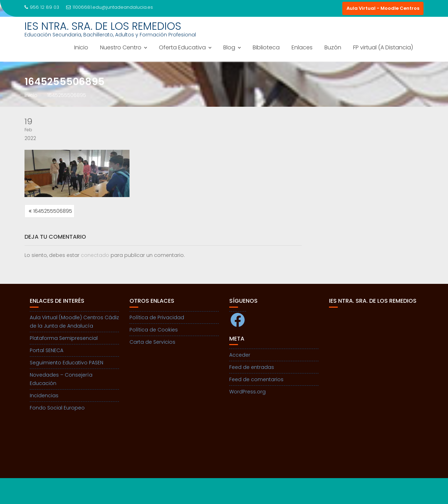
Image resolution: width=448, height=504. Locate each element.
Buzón (333, 47)
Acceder (240, 355)
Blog (229, 47)
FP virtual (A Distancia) (383, 47)
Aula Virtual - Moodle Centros (383, 8)
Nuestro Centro (121, 47)
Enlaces (302, 47)
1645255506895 (53, 211)
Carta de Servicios (152, 342)
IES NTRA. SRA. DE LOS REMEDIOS (103, 26)
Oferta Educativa (182, 47)
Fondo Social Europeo (57, 408)
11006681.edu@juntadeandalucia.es (110, 7)
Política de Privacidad (157, 317)
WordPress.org (247, 392)
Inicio (81, 47)
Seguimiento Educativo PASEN (66, 363)
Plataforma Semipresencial (64, 338)
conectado (95, 255)
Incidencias (44, 395)
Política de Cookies (154, 330)
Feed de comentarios (256, 379)
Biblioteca (266, 47)
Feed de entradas (252, 367)
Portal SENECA (47, 350)
